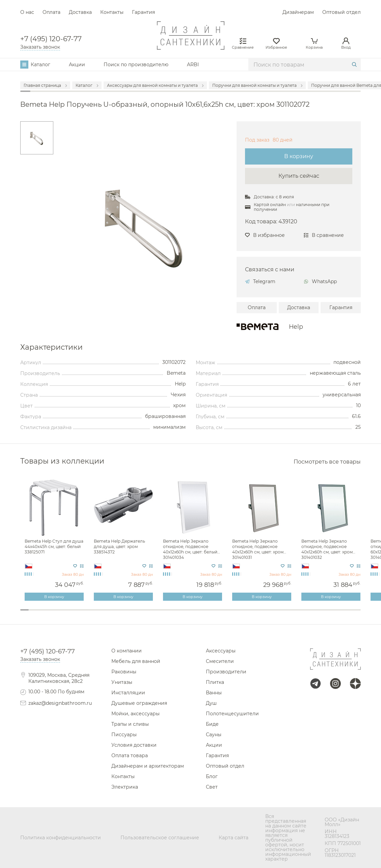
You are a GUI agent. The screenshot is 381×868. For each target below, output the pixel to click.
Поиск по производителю (136, 65)
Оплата (51, 12)
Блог (212, 776)
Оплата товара (130, 755)
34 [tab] (305, 614)
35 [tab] (314, 614)
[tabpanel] (55, 540)
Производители (226, 672)
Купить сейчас (299, 176)
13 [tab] (127, 614)
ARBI (193, 65)
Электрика (125, 787)
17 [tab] (161, 614)
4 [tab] (50, 614)
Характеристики (51, 347)
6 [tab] (67, 614)
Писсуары (124, 735)
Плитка (215, 682)
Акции (77, 65)
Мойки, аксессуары (135, 714)
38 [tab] (339, 614)
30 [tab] (271, 614)
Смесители (220, 661)
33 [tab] (297, 614)
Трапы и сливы (130, 724)
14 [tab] (135, 614)
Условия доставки (134, 745)
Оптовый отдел (342, 12)
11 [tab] (110, 614)
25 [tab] (229, 614)
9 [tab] (93, 614)
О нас (27, 12)
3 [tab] (41, 614)
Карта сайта (234, 838)
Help (296, 327)
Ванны (214, 693)
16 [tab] (152, 614)
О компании (127, 651)
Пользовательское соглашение (160, 838)
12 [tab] (118, 614)
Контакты (112, 12)
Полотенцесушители (232, 714)
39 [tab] (348, 614)
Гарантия (143, 12)
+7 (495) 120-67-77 (51, 39)
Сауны (214, 735)
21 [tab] (195, 614)
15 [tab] (144, 614)
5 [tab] (59, 614)
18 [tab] (169, 614)
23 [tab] (212, 614)
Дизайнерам (298, 12)
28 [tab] (254, 614)
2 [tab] (33, 614)
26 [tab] (237, 614)
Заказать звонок (40, 47)
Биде (212, 724)
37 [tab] (331, 614)
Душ (211, 703)
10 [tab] (101, 614)
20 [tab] (186, 614)
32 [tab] (288, 614)
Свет (212, 787)
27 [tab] (246, 614)
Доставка (80, 12)
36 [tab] (322, 614)
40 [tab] (357, 614)
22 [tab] (203, 614)
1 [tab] (24, 610)
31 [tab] (280, 614)
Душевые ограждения (139, 703)
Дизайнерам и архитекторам (148, 766)
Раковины (124, 672)
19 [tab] (178, 614)
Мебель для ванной (136, 661)
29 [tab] (263, 614)
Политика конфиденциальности (61, 838)
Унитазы (122, 682)
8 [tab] (84, 614)
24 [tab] (220, 614)
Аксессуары (221, 651)
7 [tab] (75, 614)
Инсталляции (128, 693)
